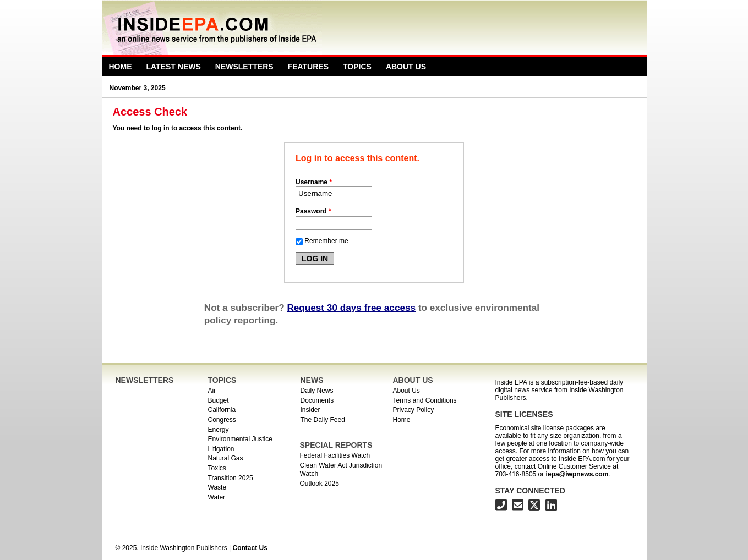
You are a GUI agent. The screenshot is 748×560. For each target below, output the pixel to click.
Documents (317, 400)
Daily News (317, 391)
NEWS (312, 380)
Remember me (326, 241)
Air (212, 391)
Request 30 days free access (351, 308)
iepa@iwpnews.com (577, 474)
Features (308, 67)
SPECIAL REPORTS (336, 445)
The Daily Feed (323, 420)
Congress (222, 420)
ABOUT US (413, 380)
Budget (219, 400)
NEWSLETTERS (145, 380)
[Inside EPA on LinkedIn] (551, 507)
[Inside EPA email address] (518, 507)
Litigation (221, 449)
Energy (219, 430)
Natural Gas (226, 458)
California (222, 410)
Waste (217, 487)
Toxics (217, 468)
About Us (406, 67)
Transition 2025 (231, 478)
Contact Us (250, 548)
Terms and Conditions (425, 400)
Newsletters (244, 67)
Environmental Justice (240, 439)
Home (121, 67)
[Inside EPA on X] (534, 507)
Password (313, 211)
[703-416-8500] (501, 507)
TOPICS (222, 380)
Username (314, 182)
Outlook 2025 (320, 484)
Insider (310, 410)
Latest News (174, 67)
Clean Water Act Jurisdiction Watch (341, 470)
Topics (357, 67)
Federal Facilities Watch (335, 455)
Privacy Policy (414, 410)
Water (217, 497)
